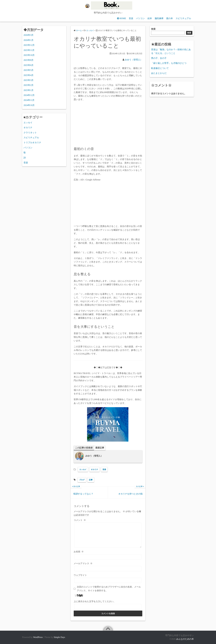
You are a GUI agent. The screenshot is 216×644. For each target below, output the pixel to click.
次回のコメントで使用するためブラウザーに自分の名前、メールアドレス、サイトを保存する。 (109, 589)
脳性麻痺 (159, 18)
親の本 (170, 18)
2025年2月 (29, 85)
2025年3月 (29, 80)
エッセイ (83, 469)
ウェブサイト (80, 575)
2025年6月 (29, 65)
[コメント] (108, 535)
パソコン (140, 18)
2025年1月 (29, 90)
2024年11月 (29, 100)
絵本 (150, 18)
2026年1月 (29, 40)
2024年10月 (29, 105)
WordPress (38, 637)
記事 (91, 480)
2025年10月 (29, 55)
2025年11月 (29, 50)
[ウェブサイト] (108, 580)
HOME (123, 18)
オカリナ (94, 469)
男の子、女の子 (159, 58)
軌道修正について (160, 68)
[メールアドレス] (108, 569)
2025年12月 (29, 45)
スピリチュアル (183, 18)
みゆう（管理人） (133, 60)
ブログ (82, 480)
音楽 (131, 18)
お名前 (79, 552)
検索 (153, 29)
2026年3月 (29, 35)
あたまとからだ (159, 73)
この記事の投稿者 (84, 448)
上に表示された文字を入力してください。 (95, 601)
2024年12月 (29, 95)
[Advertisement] (108, 203)
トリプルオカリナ (32, 142)
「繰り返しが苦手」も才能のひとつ (169, 63)
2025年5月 (29, 70)
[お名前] (108, 557)
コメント (80, 520)
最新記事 (100, 448)
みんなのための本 (185, 639)
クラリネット (30, 133)
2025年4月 (29, 75)
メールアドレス (83, 563)
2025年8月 (29, 60)
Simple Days (59, 637)
